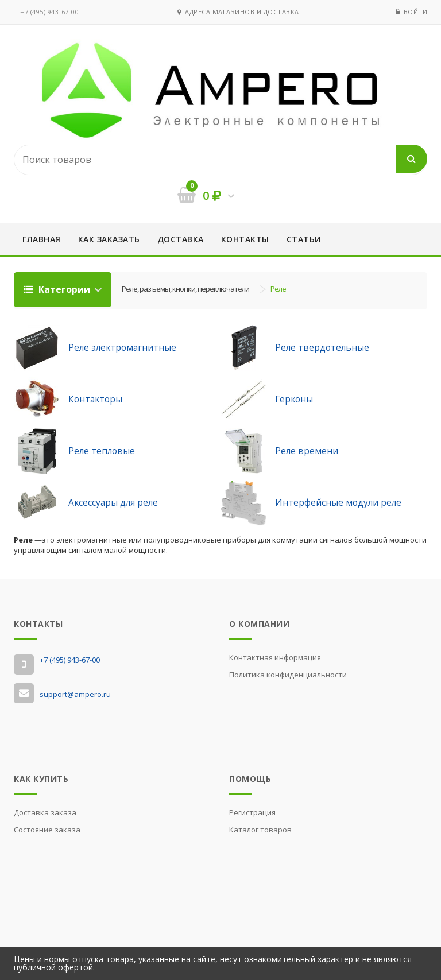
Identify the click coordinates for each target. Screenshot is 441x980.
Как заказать (109, 239)
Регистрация (252, 812)
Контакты (245, 239)
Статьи (304, 239)
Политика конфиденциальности (288, 675)
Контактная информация (275, 657)
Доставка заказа (45, 812)
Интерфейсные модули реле (338, 502)
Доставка (181, 239)
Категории (58, 289)
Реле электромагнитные (122, 347)
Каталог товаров (260, 830)
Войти (416, 12)
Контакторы (95, 399)
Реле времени (307, 451)
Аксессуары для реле (113, 502)
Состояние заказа (47, 830)
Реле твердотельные (322, 347)
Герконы (294, 399)
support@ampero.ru (75, 694)
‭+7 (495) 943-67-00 (49, 12)
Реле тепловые (102, 451)
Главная (42, 239)
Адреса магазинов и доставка (238, 12)
